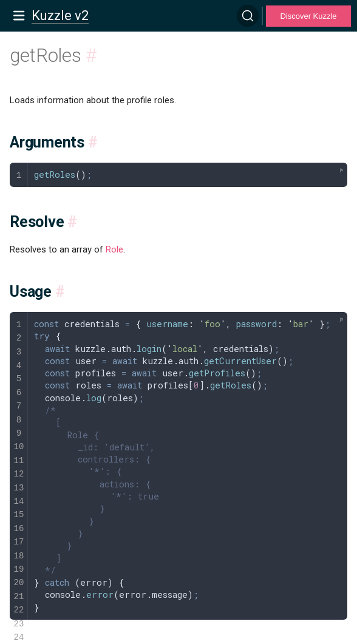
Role (114, 249)
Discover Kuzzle (308, 16)
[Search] (248, 16)
